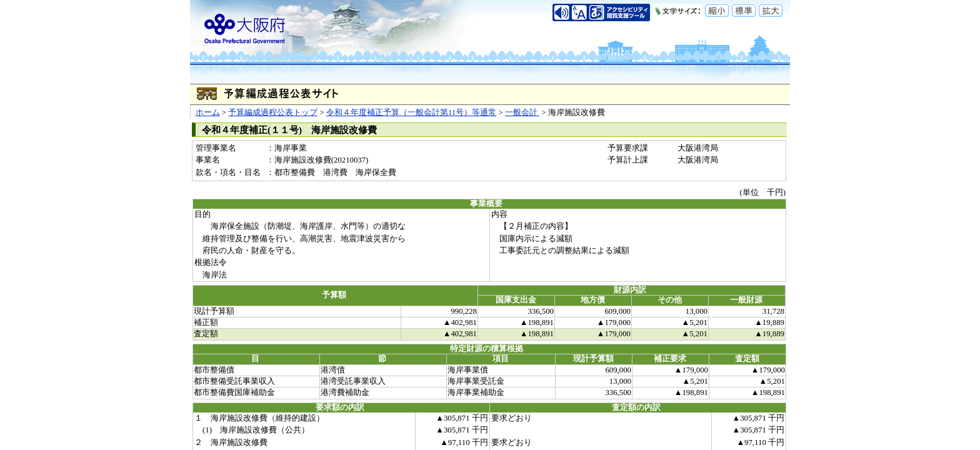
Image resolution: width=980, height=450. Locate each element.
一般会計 (522, 112)
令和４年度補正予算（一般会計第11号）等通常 (411, 112)
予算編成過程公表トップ (273, 112)
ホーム (208, 112)
